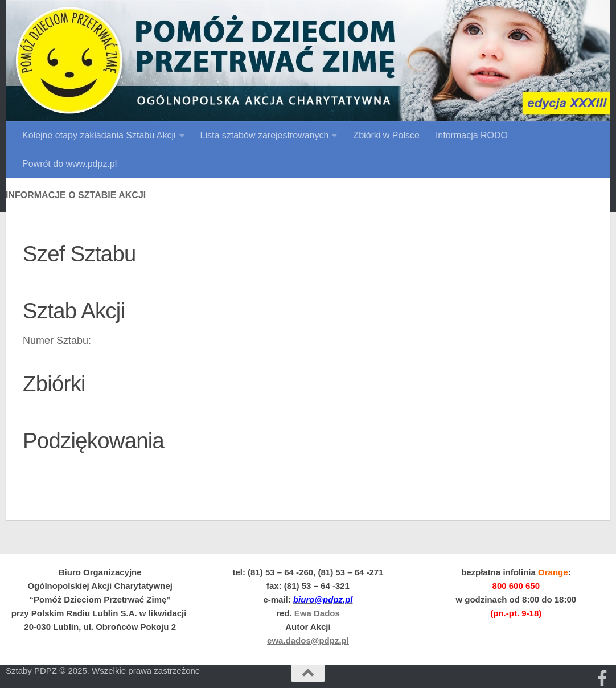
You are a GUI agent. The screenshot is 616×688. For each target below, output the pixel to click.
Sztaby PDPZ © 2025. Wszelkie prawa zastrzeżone (103, 671)
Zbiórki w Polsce (386, 135)
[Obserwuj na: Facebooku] (602, 678)
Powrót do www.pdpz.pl (69, 164)
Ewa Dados (317, 613)
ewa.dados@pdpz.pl (308, 640)
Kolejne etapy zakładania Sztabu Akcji (99, 135)
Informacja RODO (472, 135)
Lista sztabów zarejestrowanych (265, 135)
